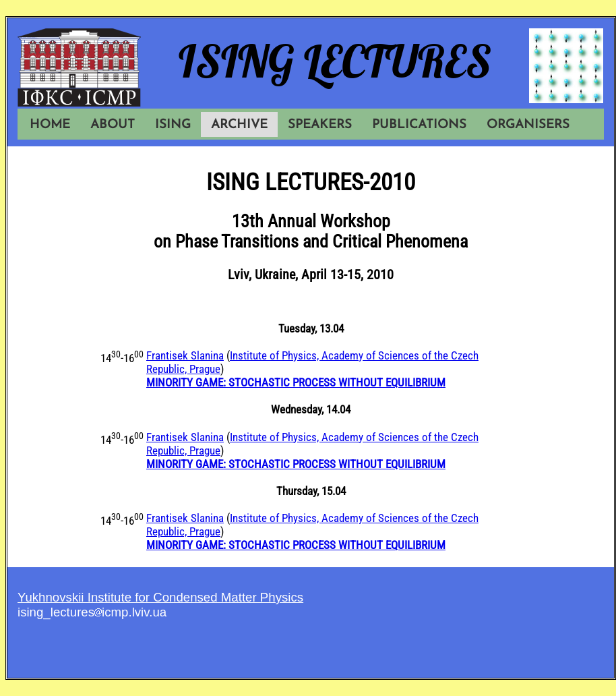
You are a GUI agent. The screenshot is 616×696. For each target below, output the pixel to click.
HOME (50, 125)
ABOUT (113, 125)
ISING (173, 125)
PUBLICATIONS (419, 125)
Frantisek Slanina (185, 355)
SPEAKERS (320, 125)
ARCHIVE (239, 125)
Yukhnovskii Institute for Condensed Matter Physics (160, 597)
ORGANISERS (528, 125)
